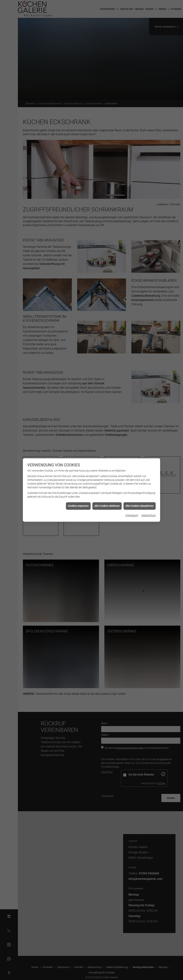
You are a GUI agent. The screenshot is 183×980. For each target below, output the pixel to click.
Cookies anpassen (78, 506)
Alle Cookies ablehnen (107, 506)
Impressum (132, 515)
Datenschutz (149, 515)
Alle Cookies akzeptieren (140, 506)
